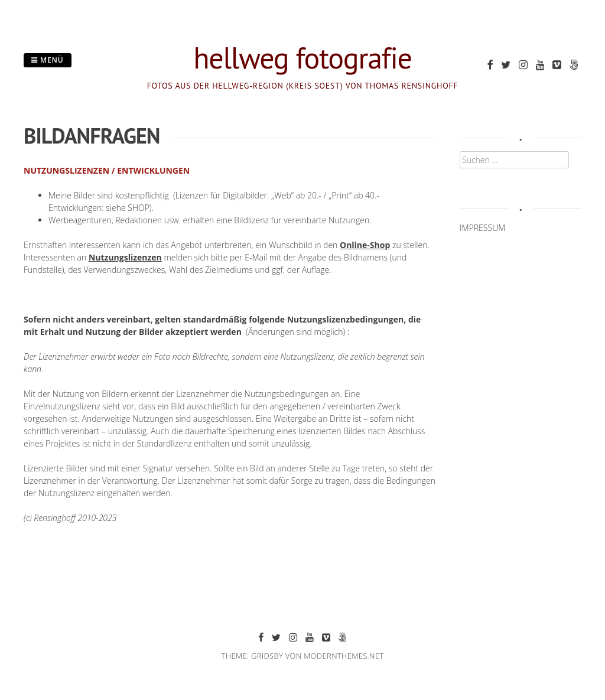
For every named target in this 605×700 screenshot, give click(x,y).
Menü (48, 60)
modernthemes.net (344, 656)
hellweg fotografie (302, 58)
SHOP (139, 208)
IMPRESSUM (482, 228)
